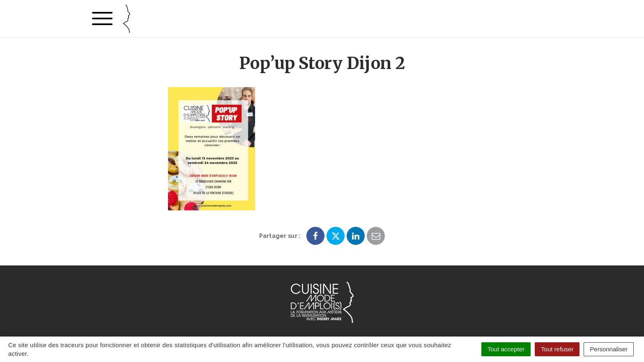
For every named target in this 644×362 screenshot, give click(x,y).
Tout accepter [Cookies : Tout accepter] (506, 349)
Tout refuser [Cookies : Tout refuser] (557, 349)
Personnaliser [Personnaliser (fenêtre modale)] (609, 349)
